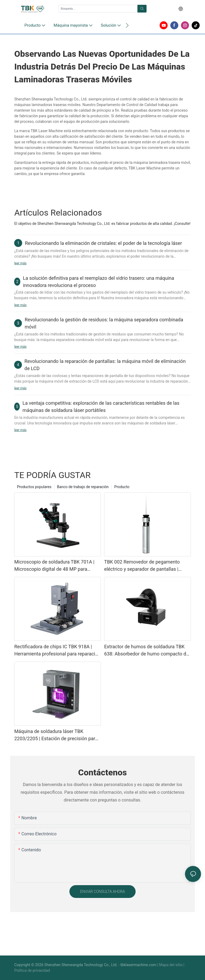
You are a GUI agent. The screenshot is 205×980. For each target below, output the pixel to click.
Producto (122, 487)
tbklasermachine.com (139, 965)
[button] (127, 25)
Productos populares (34, 487)
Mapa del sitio (171, 965)
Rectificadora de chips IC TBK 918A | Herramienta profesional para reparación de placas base (57, 651)
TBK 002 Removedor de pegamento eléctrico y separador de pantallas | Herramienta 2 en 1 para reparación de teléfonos (145, 566)
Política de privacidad (32, 970)
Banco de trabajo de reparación (83, 487)
